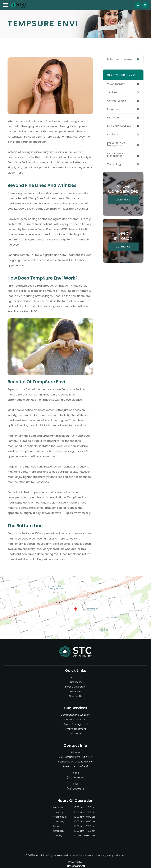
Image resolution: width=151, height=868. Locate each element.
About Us (75, 677)
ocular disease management (117, 156)
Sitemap (121, 855)
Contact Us (123, 248)
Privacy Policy (106, 855)
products (113, 135)
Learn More (123, 201)
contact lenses (117, 101)
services (113, 93)
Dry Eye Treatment (75, 729)
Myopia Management (75, 724)
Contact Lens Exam (75, 719)
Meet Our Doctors (75, 687)
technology (115, 166)
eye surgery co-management (118, 145)
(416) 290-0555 (75, 778)
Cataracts (75, 734)
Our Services (75, 682)
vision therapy (117, 84)
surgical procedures (120, 127)
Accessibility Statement (82, 855)
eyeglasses (114, 110)
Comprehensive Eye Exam (75, 715)
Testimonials (75, 691)
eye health (114, 118)
